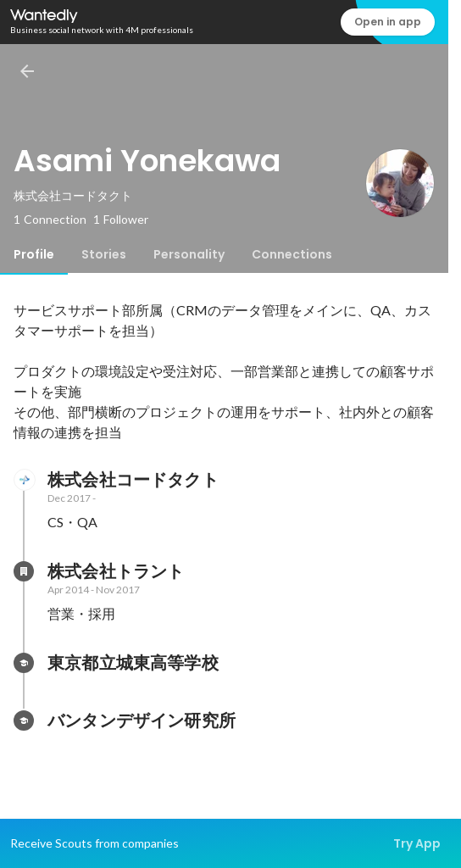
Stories (104, 254)
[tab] (34, 254)
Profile (34, 254)
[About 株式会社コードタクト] (24, 480)
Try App (417, 843)
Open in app (388, 22)
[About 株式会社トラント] (24, 571)
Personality (189, 254)
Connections (292, 254)
